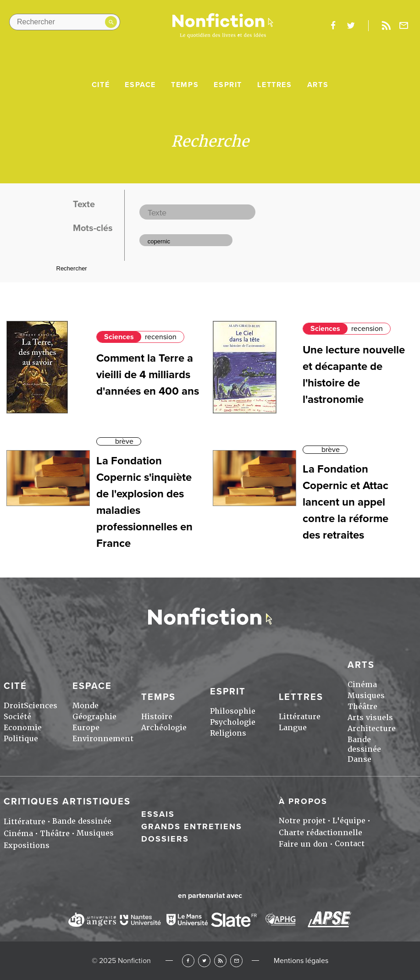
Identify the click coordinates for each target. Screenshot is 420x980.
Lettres (274, 85)
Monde (86, 706)
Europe (86, 728)
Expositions (27, 845)
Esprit (228, 85)
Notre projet (302, 821)
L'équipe (349, 821)
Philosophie (233, 711)
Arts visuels (370, 718)
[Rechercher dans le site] (65, 22)
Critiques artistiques (67, 802)
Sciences (119, 337)
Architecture (372, 729)
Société (17, 717)
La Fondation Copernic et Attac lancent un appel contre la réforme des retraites (345, 502)
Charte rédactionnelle (321, 833)
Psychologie (233, 722)
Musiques (366, 696)
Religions (228, 733)
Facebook (188, 961)
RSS (220, 961)
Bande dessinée (364, 744)
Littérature (300, 717)
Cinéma (362, 685)
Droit (14, 706)
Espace (140, 85)
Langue (293, 728)
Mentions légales (301, 961)
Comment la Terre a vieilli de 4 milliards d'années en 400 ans (148, 375)
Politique (21, 739)
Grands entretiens (192, 826)
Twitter (204, 961)
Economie (23, 728)
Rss (386, 26)
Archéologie (164, 728)
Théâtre (362, 707)
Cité (101, 85)
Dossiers (165, 839)
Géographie (94, 717)
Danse (359, 759)
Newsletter (404, 26)
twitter (351, 26)
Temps (185, 85)
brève (124, 441)
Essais (158, 814)
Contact (350, 844)
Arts (318, 85)
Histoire (157, 717)
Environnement (103, 739)
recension (161, 337)
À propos (303, 801)
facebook (333, 26)
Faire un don (303, 844)
